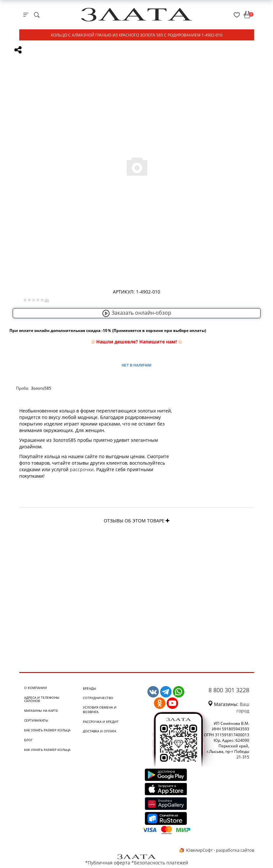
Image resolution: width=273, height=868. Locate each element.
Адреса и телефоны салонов (42, 699)
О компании (36, 688)
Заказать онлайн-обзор (137, 313)
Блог (28, 740)
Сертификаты (36, 720)
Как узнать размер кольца (47, 730)
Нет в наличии (136, 365)
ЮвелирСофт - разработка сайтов (217, 850)
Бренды (90, 688)
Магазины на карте (41, 711)
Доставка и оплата (99, 731)
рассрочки (82, 469)
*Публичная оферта (108, 863)
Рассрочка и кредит (101, 722)
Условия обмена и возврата (100, 710)
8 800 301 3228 (229, 690)
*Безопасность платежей (160, 863)
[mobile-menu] (26, 15)
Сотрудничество (98, 698)
